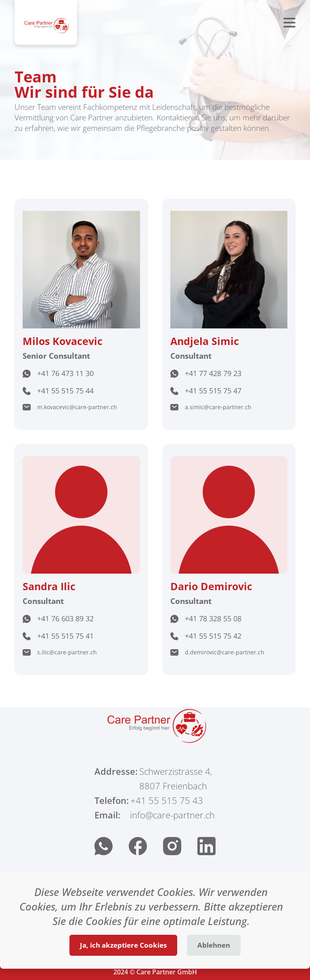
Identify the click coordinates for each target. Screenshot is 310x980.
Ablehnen (214, 945)
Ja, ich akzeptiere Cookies (123, 945)
